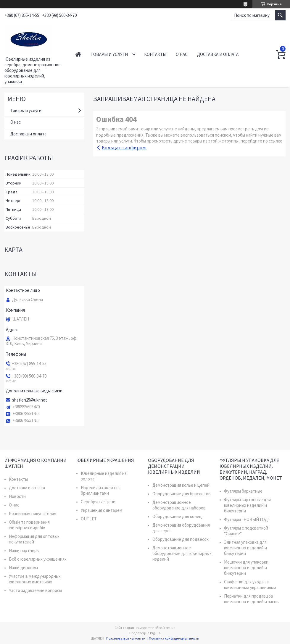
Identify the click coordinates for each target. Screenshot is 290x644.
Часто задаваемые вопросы (35, 590)
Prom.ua (169, 628)
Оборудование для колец (177, 516)
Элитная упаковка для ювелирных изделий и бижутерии (245, 548)
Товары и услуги (109, 54)
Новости (17, 496)
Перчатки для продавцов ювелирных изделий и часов (251, 599)
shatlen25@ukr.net (30, 400)
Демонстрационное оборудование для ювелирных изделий (182, 553)
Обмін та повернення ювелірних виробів (29, 525)
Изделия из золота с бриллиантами (101, 490)
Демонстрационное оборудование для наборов (179, 505)
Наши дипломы (23, 568)
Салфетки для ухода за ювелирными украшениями (250, 585)
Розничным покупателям (33, 513)
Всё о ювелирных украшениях (38, 559)
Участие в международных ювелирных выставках (35, 579)
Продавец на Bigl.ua (145, 633)
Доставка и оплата (218, 54)
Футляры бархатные (243, 491)
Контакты (155, 54)
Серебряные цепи (98, 502)
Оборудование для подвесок (181, 539)
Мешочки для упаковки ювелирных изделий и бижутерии (246, 568)
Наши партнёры (24, 550)
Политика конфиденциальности (174, 638)
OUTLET (89, 519)
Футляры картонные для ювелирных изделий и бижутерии (247, 505)
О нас (182, 54)
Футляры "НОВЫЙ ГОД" (247, 519)
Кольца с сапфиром (124, 148)
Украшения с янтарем (101, 510)
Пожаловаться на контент (127, 638)
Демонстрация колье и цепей (181, 485)
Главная (78, 54)
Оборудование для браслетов (182, 494)
